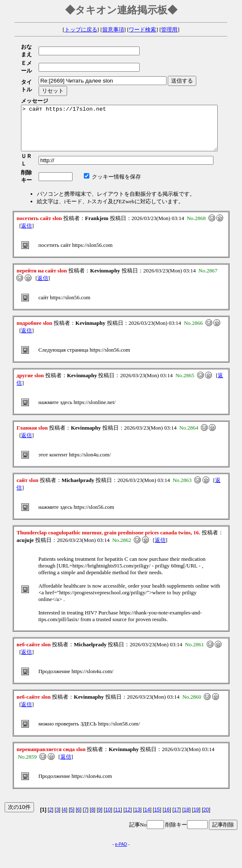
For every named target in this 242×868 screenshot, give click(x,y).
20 (206, 784)
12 (128, 784)
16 (167, 784)
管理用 (169, 30)
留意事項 (113, 30)
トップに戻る (81, 30)
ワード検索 (142, 30)
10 (108, 784)
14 (147, 784)
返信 (26, 200)
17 (176, 784)
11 (118, 784)
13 (137, 784)
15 (157, 784)
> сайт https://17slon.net (131, 110)
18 (186, 784)
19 (196, 784)
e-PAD (121, 818)
